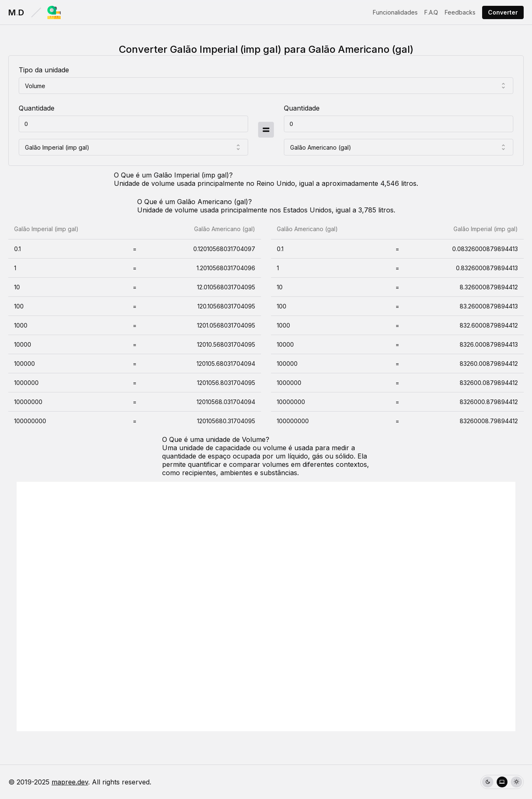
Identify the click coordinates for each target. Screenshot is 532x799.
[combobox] (266, 86)
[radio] (488, 782)
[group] (502, 782)
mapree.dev (70, 782)
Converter (503, 12)
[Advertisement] (266, 607)
